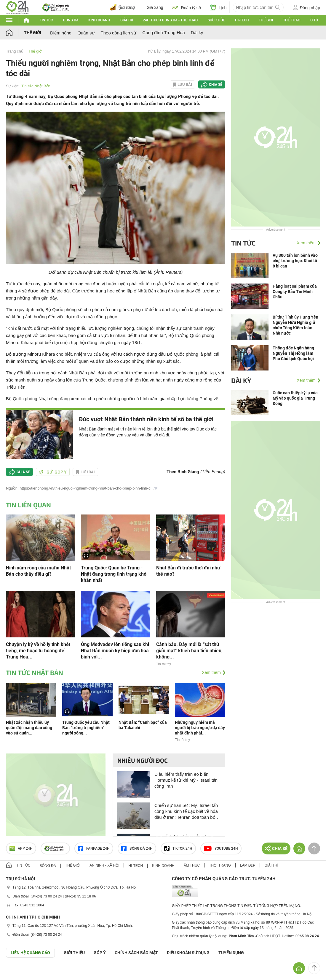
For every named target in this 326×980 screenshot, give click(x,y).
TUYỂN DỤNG (231, 953)
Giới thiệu (74, 953)
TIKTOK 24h (178, 848)
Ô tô (314, 20)
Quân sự (86, 33)
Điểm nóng (61, 33)
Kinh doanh (99, 20)
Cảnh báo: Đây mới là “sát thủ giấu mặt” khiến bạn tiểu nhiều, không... (189, 651)
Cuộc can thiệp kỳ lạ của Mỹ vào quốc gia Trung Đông (295, 398)
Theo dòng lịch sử (119, 33)
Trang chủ (15, 51)
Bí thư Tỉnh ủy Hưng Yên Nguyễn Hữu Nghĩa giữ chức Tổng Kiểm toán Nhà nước (295, 325)
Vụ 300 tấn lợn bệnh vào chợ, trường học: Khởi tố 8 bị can (295, 261)
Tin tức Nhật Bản (36, 86)
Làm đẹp (248, 865)
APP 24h (21, 848)
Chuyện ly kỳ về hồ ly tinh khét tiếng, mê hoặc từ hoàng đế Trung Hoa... (38, 651)
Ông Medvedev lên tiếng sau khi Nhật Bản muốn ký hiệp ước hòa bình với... (115, 651)
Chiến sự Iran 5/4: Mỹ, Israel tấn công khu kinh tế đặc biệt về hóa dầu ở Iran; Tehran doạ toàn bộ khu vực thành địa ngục (186, 812)
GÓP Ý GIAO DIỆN (17, 972)
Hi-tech (242, 20)
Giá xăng (155, 7)
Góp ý (100, 953)
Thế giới (266, 20)
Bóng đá (71, 20)
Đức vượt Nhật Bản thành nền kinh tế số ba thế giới (146, 419)
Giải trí (127, 20)
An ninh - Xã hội (104, 865)
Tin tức (46, 20)
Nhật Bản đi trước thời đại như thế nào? (188, 571)
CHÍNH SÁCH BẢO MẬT (136, 953)
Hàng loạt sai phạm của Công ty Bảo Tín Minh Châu (295, 292)
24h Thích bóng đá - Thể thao (170, 20)
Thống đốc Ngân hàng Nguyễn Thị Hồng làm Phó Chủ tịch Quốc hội (293, 353)
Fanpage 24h (94, 848)
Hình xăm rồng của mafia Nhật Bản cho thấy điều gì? (38, 571)
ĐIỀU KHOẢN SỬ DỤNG (188, 953)
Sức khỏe (216, 20)
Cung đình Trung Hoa (163, 33)
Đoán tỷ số (187, 7)
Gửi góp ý (53, 472)
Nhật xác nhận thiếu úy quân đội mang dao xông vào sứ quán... (29, 728)
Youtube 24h (221, 848)
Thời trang (220, 865)
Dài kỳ (197, 33)
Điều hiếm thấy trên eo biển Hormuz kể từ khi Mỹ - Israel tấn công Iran (186, 780)
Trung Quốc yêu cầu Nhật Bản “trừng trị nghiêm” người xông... (86, 728)
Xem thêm (211, 672)
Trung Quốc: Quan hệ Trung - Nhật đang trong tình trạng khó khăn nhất (114, 574)
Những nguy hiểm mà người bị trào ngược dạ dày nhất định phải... (200, 728)
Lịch (218, 7)
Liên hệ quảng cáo (30, 953)
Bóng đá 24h (137, 848)
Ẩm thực (192, 865)
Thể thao (292, 20)
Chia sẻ (216, 85)
